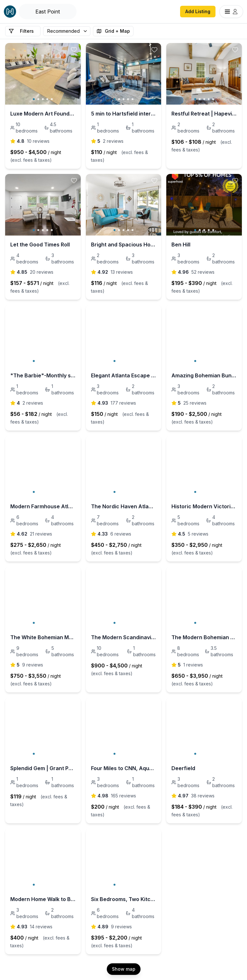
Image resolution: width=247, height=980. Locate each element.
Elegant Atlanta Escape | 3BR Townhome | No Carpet (124, 375)
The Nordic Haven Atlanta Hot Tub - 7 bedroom (124, 506)
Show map (124, 969)
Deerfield (183, 768)
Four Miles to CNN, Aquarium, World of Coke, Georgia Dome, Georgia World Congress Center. (124, 768)
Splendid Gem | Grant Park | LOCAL (43, 768)
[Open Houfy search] (48, 12)
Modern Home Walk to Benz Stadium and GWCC (43, 899)
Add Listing (198, 11)
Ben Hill (181, 245)
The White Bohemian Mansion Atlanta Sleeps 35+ (43, 637)
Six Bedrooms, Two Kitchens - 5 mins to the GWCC (124, 899)
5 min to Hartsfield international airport (124, 114)
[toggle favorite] (74, 50)
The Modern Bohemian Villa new (204, 637)
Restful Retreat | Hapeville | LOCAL (204, 114)
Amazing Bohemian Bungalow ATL (204, 375)
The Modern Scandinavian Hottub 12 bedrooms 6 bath (124, 637)
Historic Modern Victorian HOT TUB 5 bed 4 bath (204, 506)
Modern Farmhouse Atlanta (43, 506)
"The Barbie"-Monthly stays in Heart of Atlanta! (43, 375)
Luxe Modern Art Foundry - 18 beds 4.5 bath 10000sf (43, 114)
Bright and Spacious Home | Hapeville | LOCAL (124, 245)
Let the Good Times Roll (40, 245)
